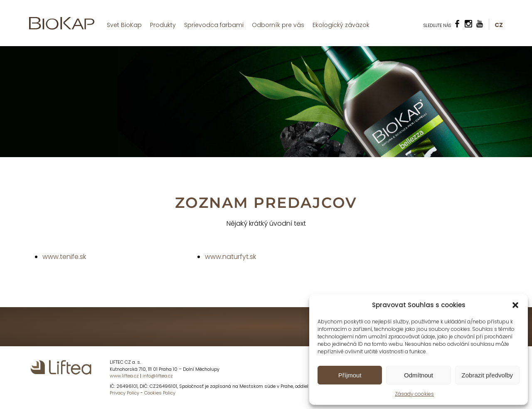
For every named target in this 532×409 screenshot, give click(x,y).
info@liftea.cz (158, 376)
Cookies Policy (160, 393)
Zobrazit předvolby (487, 375)
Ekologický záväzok (341, 25)
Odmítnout (419, 375)
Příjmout (350, 375)
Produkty (163, 25)
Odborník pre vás (278, 25)
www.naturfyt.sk (230, 257)
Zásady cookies (414, 394)
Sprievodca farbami (214, 25)
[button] (515, 305)
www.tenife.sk (64, 257)
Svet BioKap (124, 25)
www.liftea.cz (124, 376)
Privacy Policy (124, 393)
